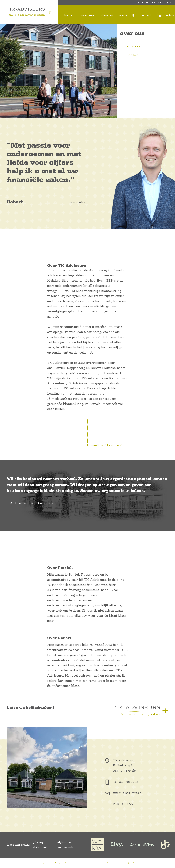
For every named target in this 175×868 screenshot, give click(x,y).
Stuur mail (143, 3)
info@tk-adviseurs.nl (128, 793)
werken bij (126, 15)
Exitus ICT (105, 863)
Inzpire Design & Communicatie (63, 863)
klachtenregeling (19, 845)
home (68, 15)
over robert (130, 55)
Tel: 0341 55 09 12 (126, 782)
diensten (107, 15)
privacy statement (40, 845)
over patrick (130, 46)
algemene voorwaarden (66, 845)
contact (146, 15)
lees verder (77, 203)
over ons (88, 15)
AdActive (135, 863)
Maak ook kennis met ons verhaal (33, 504)
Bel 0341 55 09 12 (161, 3)
